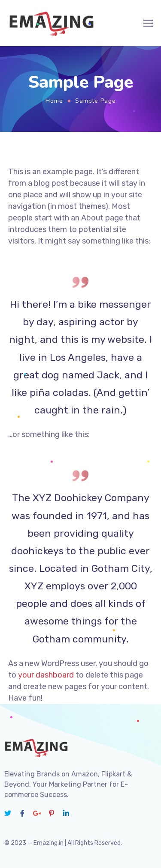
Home (54, 101)
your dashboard (46, 675)
